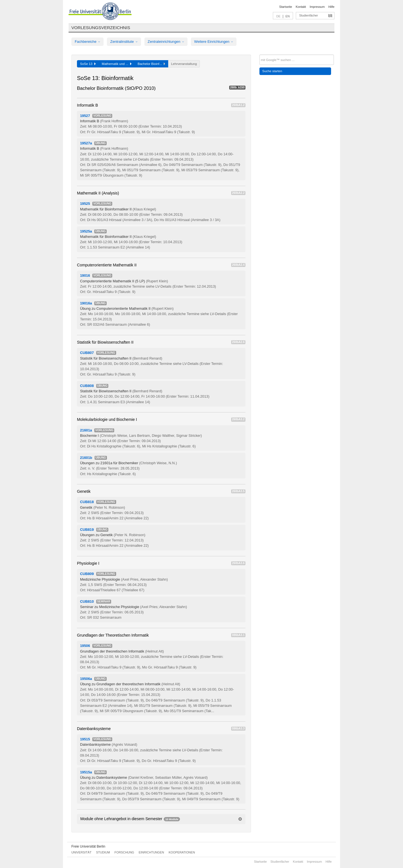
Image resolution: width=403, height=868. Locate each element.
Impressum (317, 7)
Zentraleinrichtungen (166, 42)
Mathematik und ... (117, 64)
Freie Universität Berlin (88, 846)
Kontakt (301, 7)
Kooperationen (182, 852)
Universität (81, 852)
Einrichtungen (152, 852)
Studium (103, 852)
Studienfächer (309, 15)
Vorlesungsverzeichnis (101, 28)
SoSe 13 (88, 64)
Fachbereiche (87, 42)
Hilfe (331, 7)
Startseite (286, 7)
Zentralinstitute (124, 42)
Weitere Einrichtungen (214, 42)
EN (288, 16)
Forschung (124, 852)
